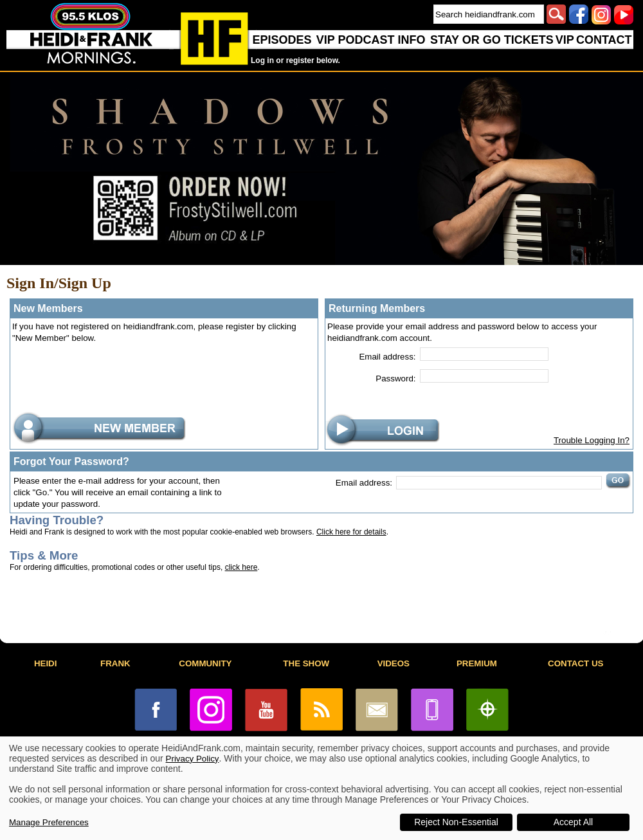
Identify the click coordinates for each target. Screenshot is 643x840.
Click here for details (351, 532)
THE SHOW (306, 663)
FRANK (115, 663)
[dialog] (321, 788)
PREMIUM (477, 663)
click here (241, 567)
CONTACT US (575, 663)
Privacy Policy (193, 759)
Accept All (573, 822)
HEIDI (46, 663)
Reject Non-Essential (456, 822)
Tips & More (44, 555)
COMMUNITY (205, 663)
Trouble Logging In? (592, 440)
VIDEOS (394, 663)
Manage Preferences (49, 822)
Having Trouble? (57, 520)
